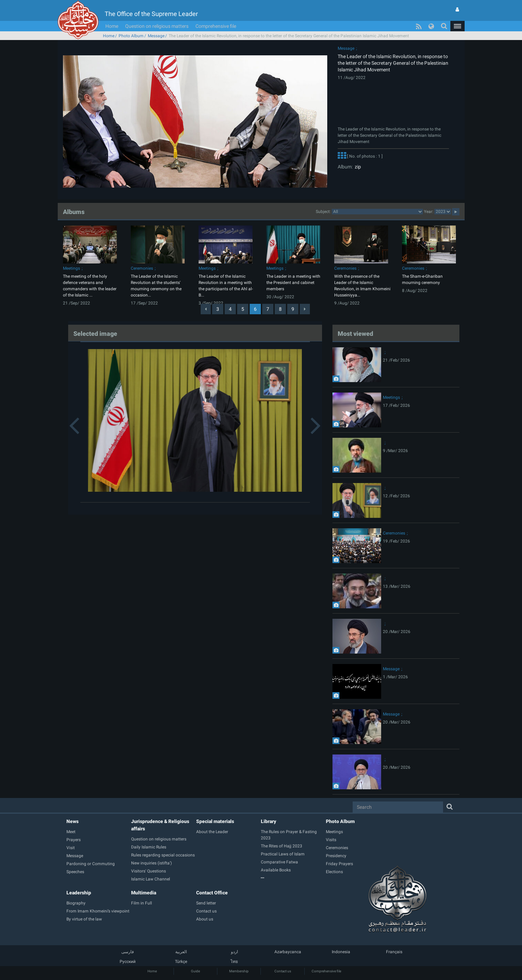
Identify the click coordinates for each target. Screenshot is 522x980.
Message (156, 36)
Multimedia (144, 893)
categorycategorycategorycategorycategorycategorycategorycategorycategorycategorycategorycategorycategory (377, 212)
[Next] (305, 309)
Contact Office (212, 893)
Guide (195, 971)
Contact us (283, 971)
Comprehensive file (216, 26)
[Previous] (206, 309)
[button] (457, 26)
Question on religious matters (157, 26)
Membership (239, 971)
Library (268, 821)
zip (357, 167)
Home (112, 26)
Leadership (79, 893)
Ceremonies (142, 268)
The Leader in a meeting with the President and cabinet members (293, 283)
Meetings (71, 268)
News (73, 821)
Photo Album (131, 36)
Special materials (215, 821)
